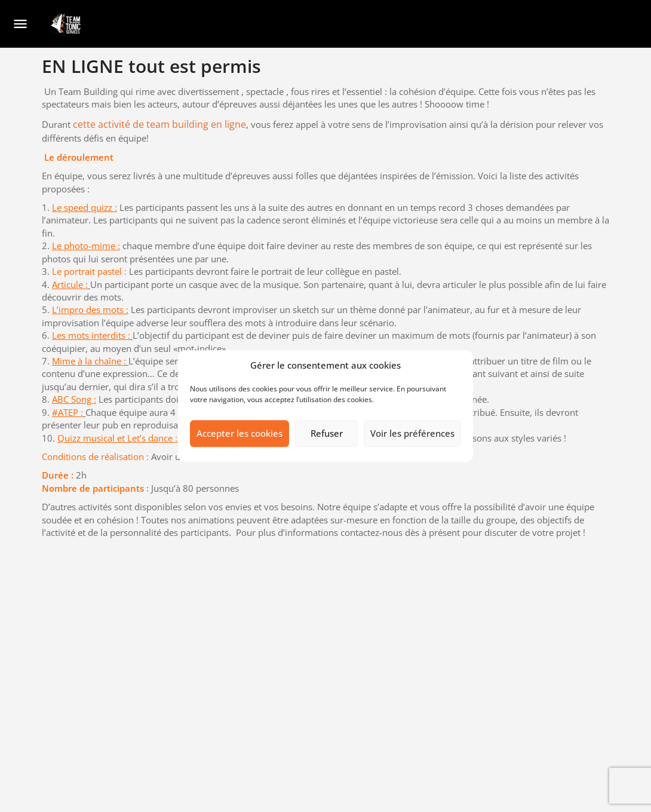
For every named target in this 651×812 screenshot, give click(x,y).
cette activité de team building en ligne (159, 124)
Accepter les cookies (239, 434)
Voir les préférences (412, 434)
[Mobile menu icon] (20, 24)
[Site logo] (67, 24)
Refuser (327, 434)
